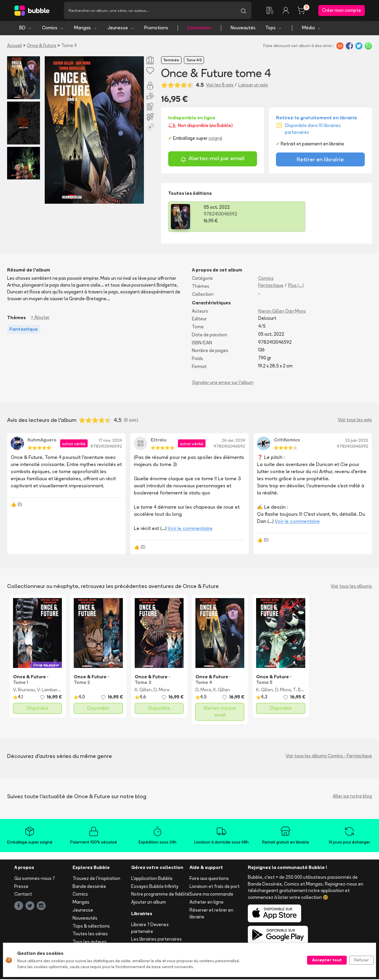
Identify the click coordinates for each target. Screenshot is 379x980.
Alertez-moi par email (212, 160)
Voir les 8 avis (220, 86)
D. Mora (162, 691)
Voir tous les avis (355, 421)
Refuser (361, 960)
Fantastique (271, 286)
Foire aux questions (209, 879)
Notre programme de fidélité (160, 895)
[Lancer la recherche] (243, 11)
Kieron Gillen (271, 312)
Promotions (156, 29)
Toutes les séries (90, 935)
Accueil (15, 46)
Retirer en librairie (320, 160)
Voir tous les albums (351, 587)
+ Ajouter (40, 318)
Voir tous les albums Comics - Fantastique (329, 757)
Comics (53, 29)
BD (26, 29)
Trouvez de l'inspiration (96, 879)
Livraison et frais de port (215, 887)
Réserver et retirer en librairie (211, 915)
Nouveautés (243, 29)
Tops (274, 29)
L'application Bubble (152, 879)
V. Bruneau (24, 691)
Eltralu (159, 441)
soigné (215, 139)
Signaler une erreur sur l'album (223, 383)
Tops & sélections (91, 927)
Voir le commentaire (190, 529)
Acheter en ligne (207, 903)
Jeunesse (121, 29)
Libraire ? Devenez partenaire (150, 929)
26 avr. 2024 (233, 441)
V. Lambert (48, 691)
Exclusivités (199, 29)
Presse (21, 887)
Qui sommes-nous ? (34, 879)
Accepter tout (327, 960)
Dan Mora (296, 312)
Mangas (86, 29)
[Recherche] (150, 11)
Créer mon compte (342, 11)
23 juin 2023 (357, 441)
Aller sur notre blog (352, 797)
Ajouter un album (148, 903)
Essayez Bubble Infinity (155, 887)
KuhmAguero (42, 441)
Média (312, 29)
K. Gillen (143, 691)
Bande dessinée (89, 887)
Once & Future (42, 46)
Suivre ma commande (211, 895)
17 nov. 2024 (110, 441)
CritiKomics (287, 441)
